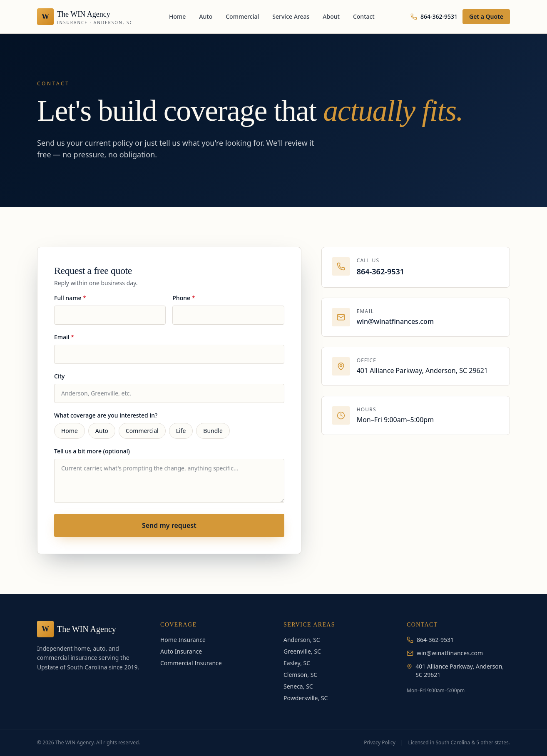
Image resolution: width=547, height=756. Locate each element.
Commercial (242, 16)
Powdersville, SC (306, 698)
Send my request (169, 525)
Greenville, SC (302, 651)
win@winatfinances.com (395, 321)
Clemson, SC (300, 675)
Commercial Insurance (191, 663)
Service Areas (291, 16)
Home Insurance (183, 640)
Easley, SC (297, 663)
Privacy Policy (380, 743)
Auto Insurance (181, 651)
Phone (184, 298)
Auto (206, 16)
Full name (70, 298)
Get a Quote (486, 16)
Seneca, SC (298, 686)
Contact (364, 16)
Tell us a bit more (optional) (92, 451)
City (59, 376)
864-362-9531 (434, 16)
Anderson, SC (302, 640)
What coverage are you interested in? (106, 415)
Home (177, 16)
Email (64, 337)
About (331, 16)
